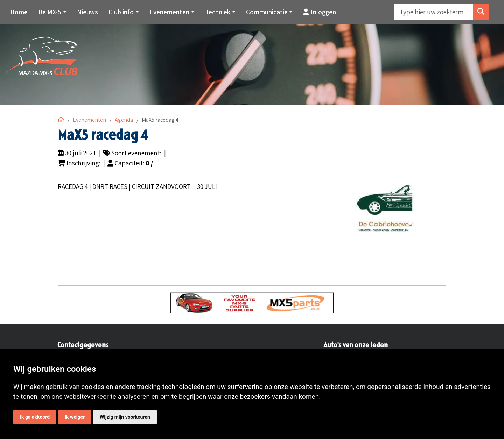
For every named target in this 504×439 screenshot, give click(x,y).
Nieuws (87, 12)
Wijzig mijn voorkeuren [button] (125, 417)
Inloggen (320, 12)
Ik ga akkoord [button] (35, 417)
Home (19, 12)
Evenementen (89, 120)
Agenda (124, 120)
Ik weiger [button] (75, 417)
